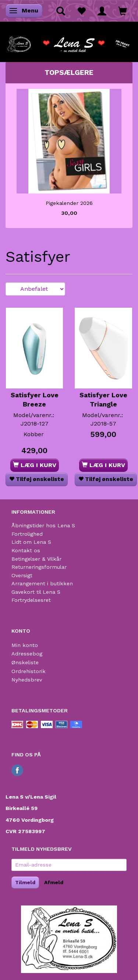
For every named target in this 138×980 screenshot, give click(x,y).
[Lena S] (69, 42)
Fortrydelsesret (31, 600)
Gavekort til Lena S (36, 592)
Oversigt (22, 575)
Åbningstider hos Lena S (43, 525)
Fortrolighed (27, 534)
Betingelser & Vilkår (36, 559)
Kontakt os (26, 550)
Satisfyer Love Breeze (35, 400)
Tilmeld (25, 882)
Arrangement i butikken (42, 583)
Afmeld (54, 882)
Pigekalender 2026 (69, 203)
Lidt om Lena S (31, 542)
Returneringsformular (39, 567)
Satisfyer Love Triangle (103, 400)
